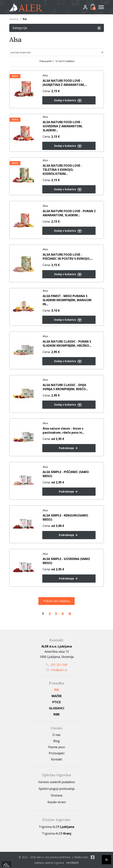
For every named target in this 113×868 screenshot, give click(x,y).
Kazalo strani (57, 802)
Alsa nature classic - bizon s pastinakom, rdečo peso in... (63, 430)
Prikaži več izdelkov (56, 601)
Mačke (57, 696)
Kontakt (57, 759)
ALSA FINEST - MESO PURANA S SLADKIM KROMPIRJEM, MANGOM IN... (67, 300)
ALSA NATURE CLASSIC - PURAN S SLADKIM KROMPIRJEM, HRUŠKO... (67, 344)
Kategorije (57, 28)
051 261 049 (57, 665)
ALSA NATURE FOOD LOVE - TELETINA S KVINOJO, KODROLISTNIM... (62, 170)
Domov (14, 19)
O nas (56, 735)
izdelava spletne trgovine (49, 863)
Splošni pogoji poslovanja (56, 789)
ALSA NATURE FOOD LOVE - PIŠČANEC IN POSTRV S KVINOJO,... (68, 257)
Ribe (56, 714)
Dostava (57, 795)
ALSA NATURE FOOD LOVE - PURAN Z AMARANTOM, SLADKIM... (69, 213)
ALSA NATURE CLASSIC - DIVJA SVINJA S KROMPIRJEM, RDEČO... (65, 387)
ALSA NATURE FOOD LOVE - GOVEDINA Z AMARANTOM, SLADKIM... (63, 126)
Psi (57, 690)
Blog (56, 741)
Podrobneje (69, 448)
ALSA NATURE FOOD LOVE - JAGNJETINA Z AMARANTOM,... (65, 83)
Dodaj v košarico (69, 100)
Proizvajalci (57, 753)
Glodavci (57, 708)
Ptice (56, 702)
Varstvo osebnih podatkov (57, 782)
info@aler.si (56, 670)
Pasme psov (57, 747)
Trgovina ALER (56, 827)
